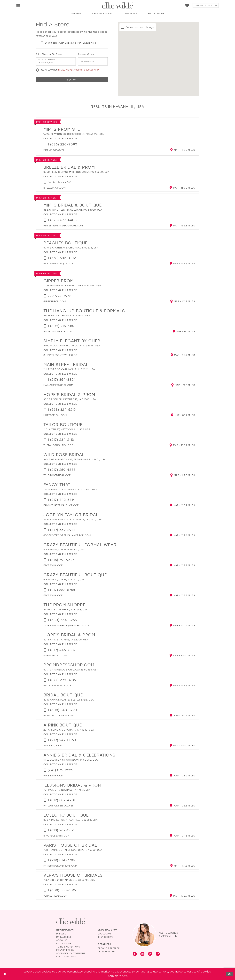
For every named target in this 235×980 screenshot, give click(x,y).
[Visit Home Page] (117, 6)
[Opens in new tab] (54, 150)
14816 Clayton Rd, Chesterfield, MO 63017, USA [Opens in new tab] (74, 134)
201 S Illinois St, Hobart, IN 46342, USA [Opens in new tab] (69, 730)
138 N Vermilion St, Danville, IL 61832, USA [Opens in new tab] (70, 490)
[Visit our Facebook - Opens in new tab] (135, 954)
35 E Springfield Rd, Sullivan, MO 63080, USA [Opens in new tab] (73, 210)
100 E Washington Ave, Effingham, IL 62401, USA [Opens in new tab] (75, 459)
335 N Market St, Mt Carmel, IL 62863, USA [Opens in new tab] (70, 820)
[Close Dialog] (5, 974)
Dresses (61, 934)
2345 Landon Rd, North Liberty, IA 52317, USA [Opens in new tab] (73, 520)
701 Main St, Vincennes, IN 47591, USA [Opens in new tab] (67, 790)
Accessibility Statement (71, 953)
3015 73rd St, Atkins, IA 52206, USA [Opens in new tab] (66, 640)
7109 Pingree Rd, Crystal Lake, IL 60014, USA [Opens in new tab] (72, 286)
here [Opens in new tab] (125, 976)
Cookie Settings (66, 957)
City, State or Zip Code (49, 54)
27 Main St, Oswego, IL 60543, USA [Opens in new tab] (66, 610)
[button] (18, 5)
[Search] (206, 5)
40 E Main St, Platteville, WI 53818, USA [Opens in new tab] (69, 700)
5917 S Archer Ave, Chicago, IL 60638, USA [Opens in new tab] (71, 670)
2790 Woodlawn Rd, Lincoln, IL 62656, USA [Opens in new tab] (72, 346)
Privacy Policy (65, 950)
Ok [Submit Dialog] (230, 974)
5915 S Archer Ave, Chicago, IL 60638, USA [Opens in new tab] (71, 248)
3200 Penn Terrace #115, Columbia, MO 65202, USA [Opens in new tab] (76, 172)
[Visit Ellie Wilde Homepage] (71, 921)
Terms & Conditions (68, 947)
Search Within (86, 54)
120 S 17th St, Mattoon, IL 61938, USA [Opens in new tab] (67, 429)
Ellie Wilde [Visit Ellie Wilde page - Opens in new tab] (69, 139)
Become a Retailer (109, 948)
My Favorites (64, 937)
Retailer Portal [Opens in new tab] (107, 952)
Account (62, 940)
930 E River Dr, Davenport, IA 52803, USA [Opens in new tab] (70, 399)
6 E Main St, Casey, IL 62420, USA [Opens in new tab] (64, 580)
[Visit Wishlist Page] (187, 5)
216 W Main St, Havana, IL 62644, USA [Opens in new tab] (67, 316)
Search (72, 80)
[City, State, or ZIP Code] (56, 61)
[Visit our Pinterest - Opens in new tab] (150, 954)
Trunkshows (106, 937)
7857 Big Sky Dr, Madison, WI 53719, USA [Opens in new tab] (69, 880)
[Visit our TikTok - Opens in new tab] (158, 954)
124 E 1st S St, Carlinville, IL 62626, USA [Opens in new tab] (69, 369)
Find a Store (64, 944)
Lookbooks (105, 934)
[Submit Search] (216, 5)
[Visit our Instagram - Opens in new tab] (142, 954)
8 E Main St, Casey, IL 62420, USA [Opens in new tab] (64, 550)
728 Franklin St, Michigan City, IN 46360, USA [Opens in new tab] (73, 850)
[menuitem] (18, 5)
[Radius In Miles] (93, 61)
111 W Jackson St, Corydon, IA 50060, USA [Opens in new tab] (71, 760)
